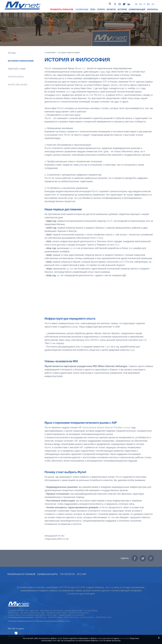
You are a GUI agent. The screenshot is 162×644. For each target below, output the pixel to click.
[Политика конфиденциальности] (21, 621)
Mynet (110, 9)
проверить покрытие (62, 9)
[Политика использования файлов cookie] (53, 621)
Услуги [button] (101, 9)
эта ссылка (124, 638)
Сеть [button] (93, 9)
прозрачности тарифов (21, 574)
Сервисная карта (47, 574)
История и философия (21, 61)
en (141, 4)
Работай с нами (17, 69)
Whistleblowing (18, 85)
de (136, 4)
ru (148, 4)
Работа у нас (63, 539)
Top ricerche (67, 574)
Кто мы (12, 53)
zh (153, 4)
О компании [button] (82, 9)
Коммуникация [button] (137, 9)
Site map (82, 574)
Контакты (153, 9)
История (122, 9)
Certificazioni (16, 77)
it (145, 4)
